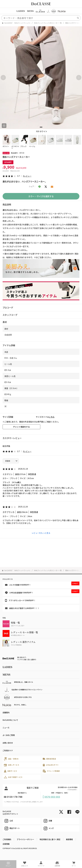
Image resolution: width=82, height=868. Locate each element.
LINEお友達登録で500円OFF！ (42, 592)
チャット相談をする (22, 427)
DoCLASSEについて (10, 720)
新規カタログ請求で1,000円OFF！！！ (22, 608)
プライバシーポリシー (25, 839)
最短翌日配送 (49, 759)
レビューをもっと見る (41, 533)
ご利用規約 (7, 839)
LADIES (21, 11)
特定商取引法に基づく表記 (50, 839)
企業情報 (6, 844)
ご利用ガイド (8, 750)
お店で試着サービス (13, 777)
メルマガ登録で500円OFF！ (42, 584)
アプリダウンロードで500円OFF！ (20, 600)
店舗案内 (6, 712)
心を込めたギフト (51, 765)
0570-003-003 (52, 797)
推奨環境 (69, 839)
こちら (52, 417)
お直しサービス (12, 765)
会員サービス (10, 771)
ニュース (6, 728)
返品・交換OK (11, 759)
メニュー (8, 864)
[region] (41, 11)
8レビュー (27, 176)
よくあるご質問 (9, 735)
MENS (30, 11)
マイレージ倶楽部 (51, 771)
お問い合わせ (8, 743)
